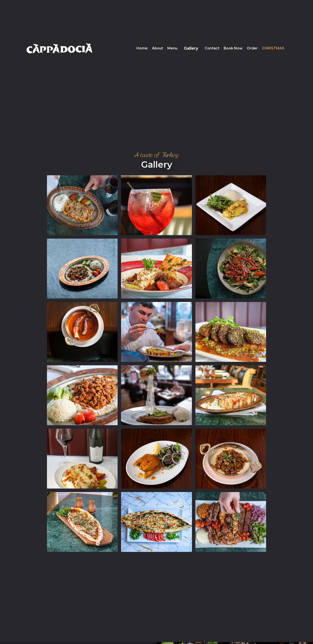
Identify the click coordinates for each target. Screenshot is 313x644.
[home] (59, 48)
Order (252, 48)
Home (142, 48)
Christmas (273, 48)
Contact (212, 48)
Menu (172, 48)
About (157, 48)
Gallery (191, 48)
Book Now (233, 48)
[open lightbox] (82, 205)
